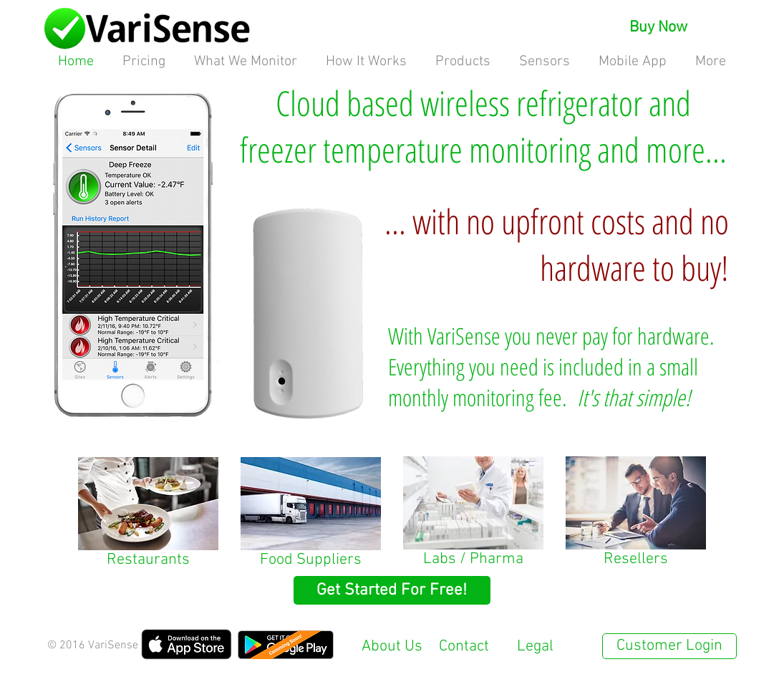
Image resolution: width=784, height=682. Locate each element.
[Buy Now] (659, 28)
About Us (392, 647)
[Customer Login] (669, 646)
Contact (464, 647)
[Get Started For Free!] (392, 590)
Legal (535, 647)
